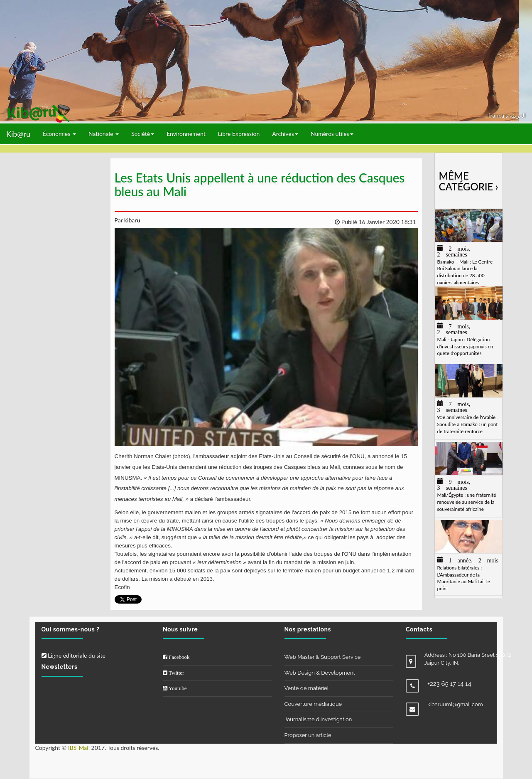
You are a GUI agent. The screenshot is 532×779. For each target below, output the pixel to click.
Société (143, 134)
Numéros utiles (332, 134)
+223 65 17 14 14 (449, 684)
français (499, 115)
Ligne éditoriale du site (74, 655)
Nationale (104, 134)
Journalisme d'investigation (318, 719)
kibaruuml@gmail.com (455, 704)
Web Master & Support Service (323, 657)
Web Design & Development (320, 673)
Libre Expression (239, 134)
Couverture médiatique (313, 704)
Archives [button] (285, 134)
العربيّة (518, 115)
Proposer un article (308, 735)
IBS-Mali (79, 748)
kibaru (131, 220)
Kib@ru (18, 134)
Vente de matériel (307, 688)
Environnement (186, 134)
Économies (59, 134)
